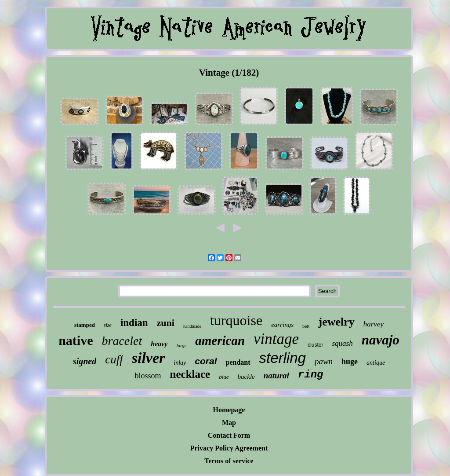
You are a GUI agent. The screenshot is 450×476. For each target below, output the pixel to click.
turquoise (236, 320)
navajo (381, 340)
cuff (114, 359)
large (181, 345)
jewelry (336, 322)
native (76, 340)
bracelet (122, 341)
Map (229, 423)
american (220, 341)
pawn (324, 361)
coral (206, 361)
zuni (166, 323)
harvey (374, 324)
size (108, 325)
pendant (238, 362)
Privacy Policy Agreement (229, 448)
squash (342, 343)
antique (376, 363)
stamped (85, 325)
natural (276, 375)
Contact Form (229, 435)
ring (311, 375)
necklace (190, 374)
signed (85, 361)
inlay (180, 363)
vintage (276, 339)
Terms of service (229, 461)
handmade (192, 326)
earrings (282, 325)
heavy (159, 344)
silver (149, 358)
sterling (283, 358)
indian (134, 323)
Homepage (229, 410)
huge (350, 362)
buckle (246, 377)
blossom (148, 376)
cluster (315, 345)
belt (306, 326)
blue (224, 377)
